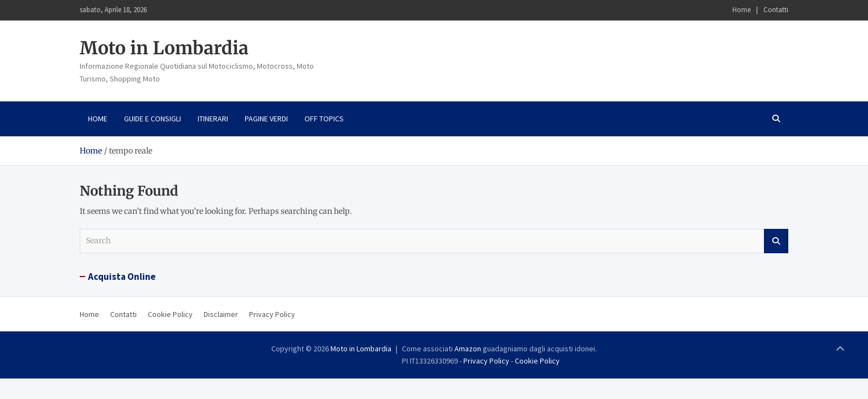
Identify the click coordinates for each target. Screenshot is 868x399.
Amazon (468, 349)
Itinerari (213, 119)
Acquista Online (122, 277)
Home (742, 10)
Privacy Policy (272, 314)
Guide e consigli (153, 119)
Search (776, 241)
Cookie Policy (170, 314)
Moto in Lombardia (164, 48)
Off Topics (324, 119)
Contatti (776, 10)
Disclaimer (221, 314)
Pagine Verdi (266, 119)
